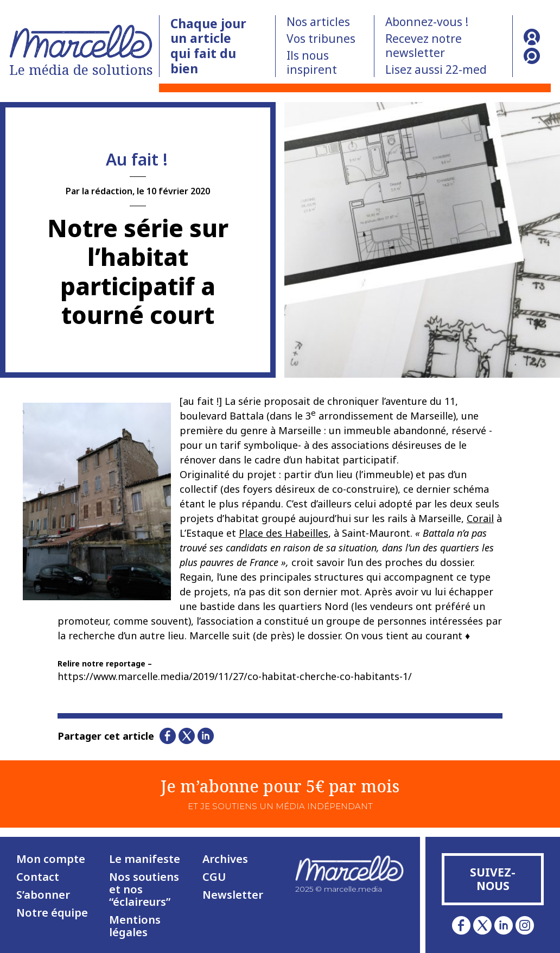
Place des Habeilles (284, 533)
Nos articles (318, 22)
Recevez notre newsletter (424, 46)
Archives (225, 859)
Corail (480, 518)
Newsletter (233, 895)
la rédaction (107, 191)
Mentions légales (135, 926)
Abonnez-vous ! (427, 22)
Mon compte (51, 859)
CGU (214, 877)
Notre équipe (52, 913)
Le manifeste (145, 859)
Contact (38, 877)
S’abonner (43, 895)
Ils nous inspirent (312, 62)
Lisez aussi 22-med (436, 69)
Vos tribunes (321, 39)
